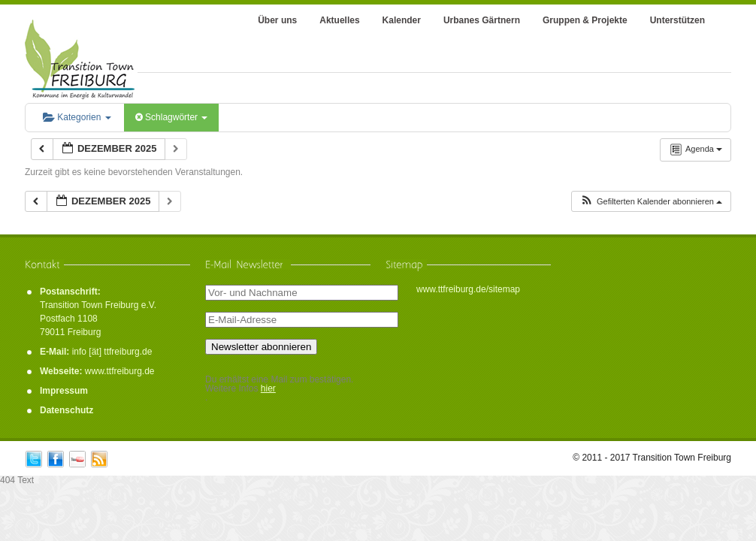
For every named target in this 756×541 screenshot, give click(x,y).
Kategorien (77, 117)
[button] (651, 202)
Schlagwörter (172, 117)
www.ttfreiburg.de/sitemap (468, 289)
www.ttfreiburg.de (120, 371)
